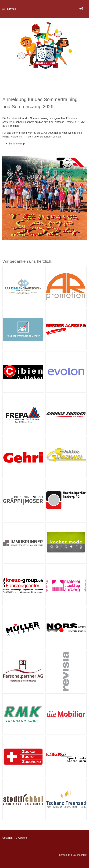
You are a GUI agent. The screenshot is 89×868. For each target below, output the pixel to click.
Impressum (64, 855)
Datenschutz (80, 855)
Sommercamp (17, 144)
